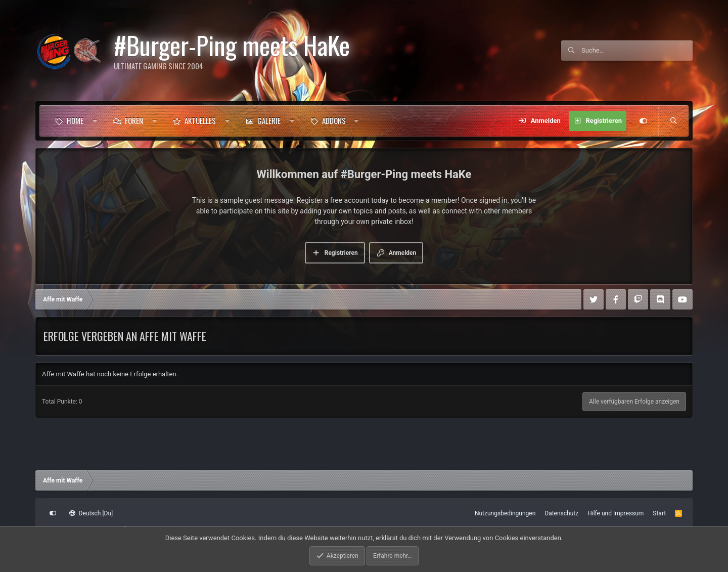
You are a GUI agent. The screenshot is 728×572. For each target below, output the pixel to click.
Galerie (269, 120)
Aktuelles (200, 120)
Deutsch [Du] (91, 513)
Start (659, 513)
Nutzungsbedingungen (505, 513)
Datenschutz (561, 513)
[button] (95, 121)
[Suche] (637, 51)
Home (75, 120)
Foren (134, 120)
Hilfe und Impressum (616, 513)
